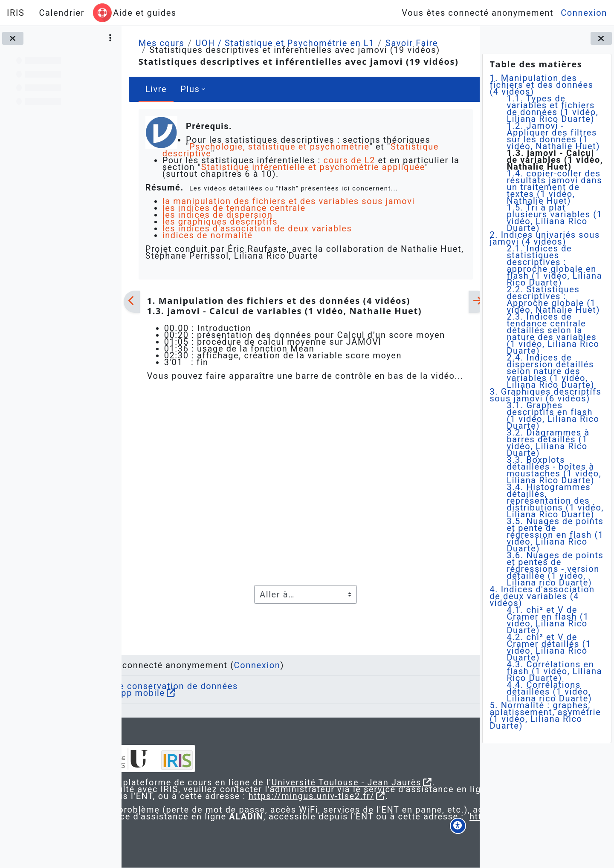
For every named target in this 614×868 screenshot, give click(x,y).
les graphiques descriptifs (220, 222)
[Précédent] (132, 302)
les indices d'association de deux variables (257, 228)
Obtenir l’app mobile (186, 672)
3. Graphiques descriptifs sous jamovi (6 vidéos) (545, 395)
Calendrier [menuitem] (62, 13)
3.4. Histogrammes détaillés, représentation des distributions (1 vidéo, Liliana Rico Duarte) (555, 501)
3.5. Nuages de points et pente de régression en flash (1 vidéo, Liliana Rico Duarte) (555, 535)
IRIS (16, 13)
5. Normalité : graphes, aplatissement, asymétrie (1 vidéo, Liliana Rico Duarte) (545, 715)
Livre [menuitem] (156, 89)
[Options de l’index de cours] (110, 38)
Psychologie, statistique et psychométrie (278, 147)
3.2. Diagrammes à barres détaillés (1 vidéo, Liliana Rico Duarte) (548, 443)
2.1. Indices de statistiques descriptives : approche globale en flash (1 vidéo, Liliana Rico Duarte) (554, 265)
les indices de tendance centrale (234, 208)
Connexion (584, 13)
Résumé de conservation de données (223, 666)
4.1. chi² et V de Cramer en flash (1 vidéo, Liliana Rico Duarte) (548, 620)
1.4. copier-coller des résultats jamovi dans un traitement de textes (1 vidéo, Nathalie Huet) (554, 187)
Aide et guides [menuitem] (145, 13)
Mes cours (161, 43)
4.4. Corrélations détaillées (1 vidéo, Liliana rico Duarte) (549, 692)
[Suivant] (468, 302)
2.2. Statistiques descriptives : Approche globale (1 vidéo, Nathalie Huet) (553, 300)
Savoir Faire (411, 43)
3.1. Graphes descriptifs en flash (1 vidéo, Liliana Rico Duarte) (553, 415)
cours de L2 (349, 160)
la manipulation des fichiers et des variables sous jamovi (288, 201)
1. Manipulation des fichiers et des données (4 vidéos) (541, 85)
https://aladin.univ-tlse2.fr (253, 823)
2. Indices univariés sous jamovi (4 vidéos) (544, 238)
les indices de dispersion (217, 215)
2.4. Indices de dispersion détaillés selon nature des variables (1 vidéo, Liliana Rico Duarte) (550, 371)
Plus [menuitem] (190, 89)
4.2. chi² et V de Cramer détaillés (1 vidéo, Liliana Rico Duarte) (549, 647)
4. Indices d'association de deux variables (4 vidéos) (542, 596)
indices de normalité (207, 235)
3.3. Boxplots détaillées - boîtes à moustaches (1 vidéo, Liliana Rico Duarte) (554, 470)
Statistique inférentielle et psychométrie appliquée (324, 167)
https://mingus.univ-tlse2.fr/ (289, 789)
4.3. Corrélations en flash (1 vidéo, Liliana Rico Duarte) (554, 671)
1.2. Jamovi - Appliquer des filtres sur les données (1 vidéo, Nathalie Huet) (553, 136)
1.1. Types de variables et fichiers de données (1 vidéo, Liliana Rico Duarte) (552, 109)
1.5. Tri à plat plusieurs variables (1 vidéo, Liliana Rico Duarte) (554, 218)
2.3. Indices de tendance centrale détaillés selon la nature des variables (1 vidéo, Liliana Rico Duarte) (553, 334)
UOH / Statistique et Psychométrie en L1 (285, 43)
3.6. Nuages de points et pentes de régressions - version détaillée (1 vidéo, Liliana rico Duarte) (555, 569)
